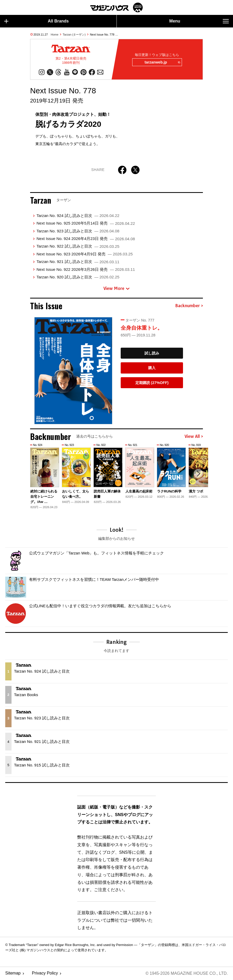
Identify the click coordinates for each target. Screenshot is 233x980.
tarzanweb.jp (162, 62)
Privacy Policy (45, 974)
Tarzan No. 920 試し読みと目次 (78, 277)
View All (194, 437)
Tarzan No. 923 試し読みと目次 (78, 231)
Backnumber (189, 306)
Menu (199, 21)
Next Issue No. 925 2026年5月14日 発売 (86, 223)
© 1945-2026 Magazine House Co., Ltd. (186, 974)
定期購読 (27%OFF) (152, 383)
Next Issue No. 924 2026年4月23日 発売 (86, 239)
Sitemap (13, 974)
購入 (152, 368)
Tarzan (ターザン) (74, 35)
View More (116, 289)
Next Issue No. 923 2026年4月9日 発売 (84, 254)
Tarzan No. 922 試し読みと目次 (78, 246)
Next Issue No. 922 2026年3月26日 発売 (86, 269)
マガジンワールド (116, 7)
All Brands (37, 21)
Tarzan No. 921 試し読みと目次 (78, 262)
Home (55, 35)
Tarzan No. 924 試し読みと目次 (78, 216)
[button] (198, 474)
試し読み (152, 353)
